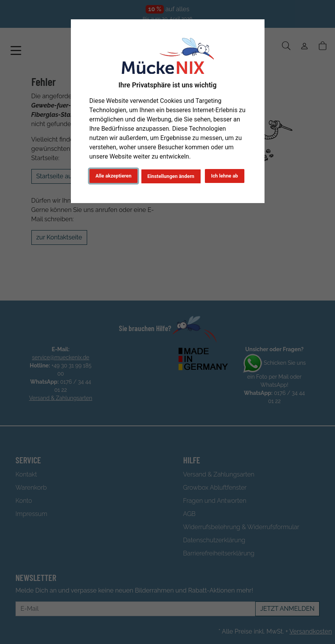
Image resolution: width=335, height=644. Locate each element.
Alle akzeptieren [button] (114, 176)
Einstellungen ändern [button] (171, 176)
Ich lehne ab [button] (225, 176)
